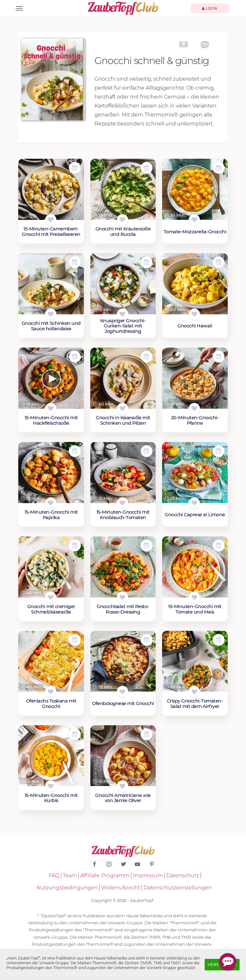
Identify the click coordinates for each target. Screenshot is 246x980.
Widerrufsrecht (121, 888)
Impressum (148, 876)
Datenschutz (183, 876)
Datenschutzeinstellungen (178, 888)
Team (70, 876)
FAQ (54, 876)
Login (210, 8)
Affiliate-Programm (105, 876)
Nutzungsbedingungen (67, 888)
